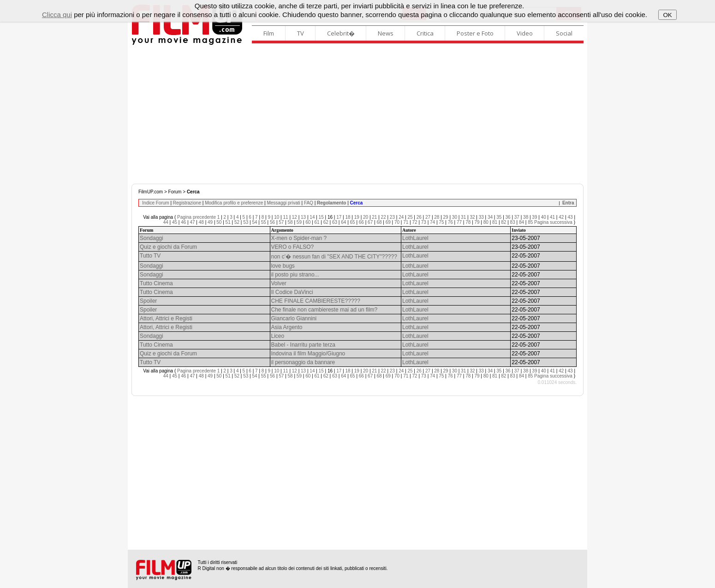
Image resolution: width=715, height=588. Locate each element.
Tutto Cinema (156, 283)
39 (534, 217)
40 (544, 217)
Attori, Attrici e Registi (166, 318)
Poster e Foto (475, 33)
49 (210, 222)
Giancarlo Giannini (294, 318)
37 (517, 217)
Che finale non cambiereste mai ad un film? (325, 310)
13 (303, 217)
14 (312, 217)
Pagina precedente (197, 217)
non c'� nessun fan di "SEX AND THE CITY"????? (334, 257)
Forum (175, 192)
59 (299, 222)
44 (166, 222)
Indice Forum (155, 203)
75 (441, 222)
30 (455, 217)
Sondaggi (152, 238)
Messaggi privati (283, 203)
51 (228, 222)
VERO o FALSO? (293, 247)
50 (219, 222)
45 (175, 222)
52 (237, 222)
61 (317, 222)
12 (295, 217)
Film (269, 33)
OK (667, 15)
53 (246, 222)
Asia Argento (287, 327)
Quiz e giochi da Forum (168, 247)
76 (450, 222)
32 (472, 217)
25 (410, 217)
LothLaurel (415, 238)
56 (272, 222)
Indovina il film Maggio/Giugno (308, 354)
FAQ (309, 203)
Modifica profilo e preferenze (234, 203)
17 (339, 217)
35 (499, 217)
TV (301, 33)
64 (343, 222)
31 (463, 217)
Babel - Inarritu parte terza (303, 345)
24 (401, 217)
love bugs (283, 266)
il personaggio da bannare (303, 362)
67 (370, 222)
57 (281, 222)
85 (530, 222)
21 (374, 217)
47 (192, 222)
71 (406, 222)
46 (183, 222)
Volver (279, 283)
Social (564, 33)
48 (201, 222)
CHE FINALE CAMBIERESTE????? (316, 301)
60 (308, 222)
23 (392, 217)
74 (432, 222)
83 (513, 222)
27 (428, 217)
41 (552, 217)
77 (459, 222)
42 (561, 217)
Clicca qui (57, 15)
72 (415, 222)
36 (508, 217)
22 (384, 217)
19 (357, 217)
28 (437, 217)
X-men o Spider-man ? (299, 238)
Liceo (278, 336)
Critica (425, 33)
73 (424, 222)
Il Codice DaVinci (292, 292)
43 (570, 217)
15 (321, 217)
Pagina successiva (553, 222)
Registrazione (187, 203)
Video (525, 33)
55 (264, 222)
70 (397, 222)
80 (486, 222)
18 (348, 217)
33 (481, 217)
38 (526, 217)
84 (521, 222)
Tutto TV (150, 256)
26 (419, 217)
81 (495, 222)
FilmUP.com (151, 192)
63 (335, 222)
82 (503, 222)
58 (290, 222)
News (386, 33)
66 (361, 222)
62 (326, 222)
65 (353, 222)
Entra (568, 203)
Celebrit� (341, 33)
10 (277, 217)
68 (379, 222)
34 (490, 217)
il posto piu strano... (295, 275)
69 (388, 222)
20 (366, 217)
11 (285, 217)
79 (477, 222)
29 (446, 217)
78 (468, 222)
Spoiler (148, 301)
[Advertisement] (357, 114)
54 (254, 222)
